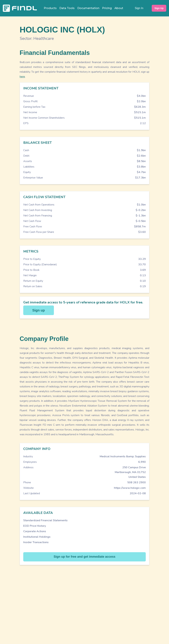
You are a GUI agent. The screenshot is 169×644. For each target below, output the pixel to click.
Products (50, 8)
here (22, 77)
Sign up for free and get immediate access (84, 557)
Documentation (88, 8)
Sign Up (159, 8)
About (119, 8)
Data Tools (67, 8)
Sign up (39, 310)
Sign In (139, 8)
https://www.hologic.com (130, 488)
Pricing (107, 8)
